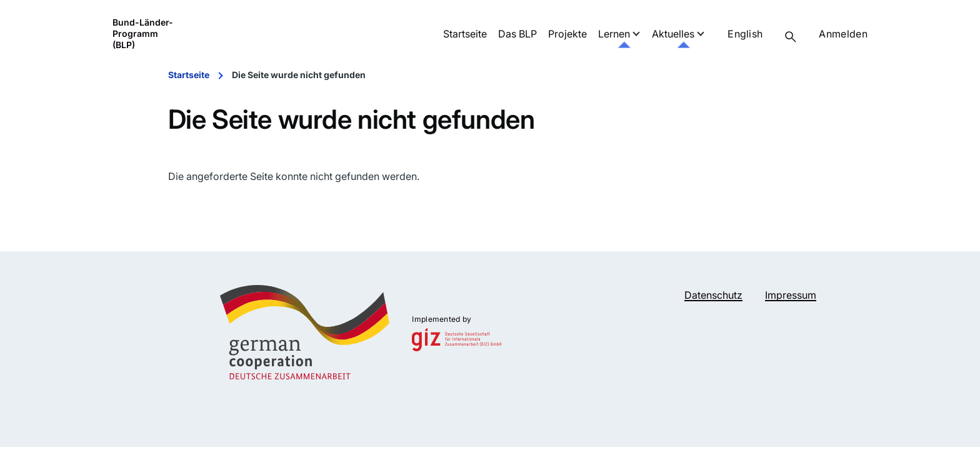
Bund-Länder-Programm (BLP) (143, 33)
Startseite (189, 75)
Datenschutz (713, 295)
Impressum (791, 295)
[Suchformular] (791, 37)
